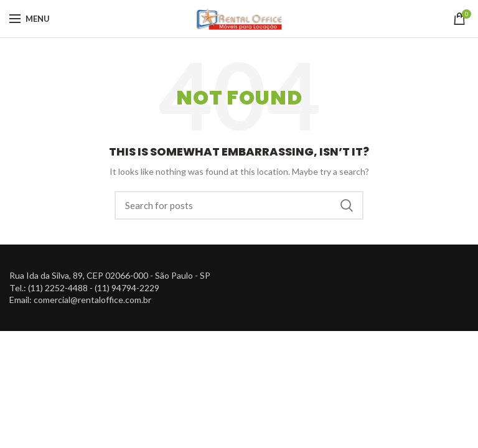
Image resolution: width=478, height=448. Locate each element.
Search (347, 205)
